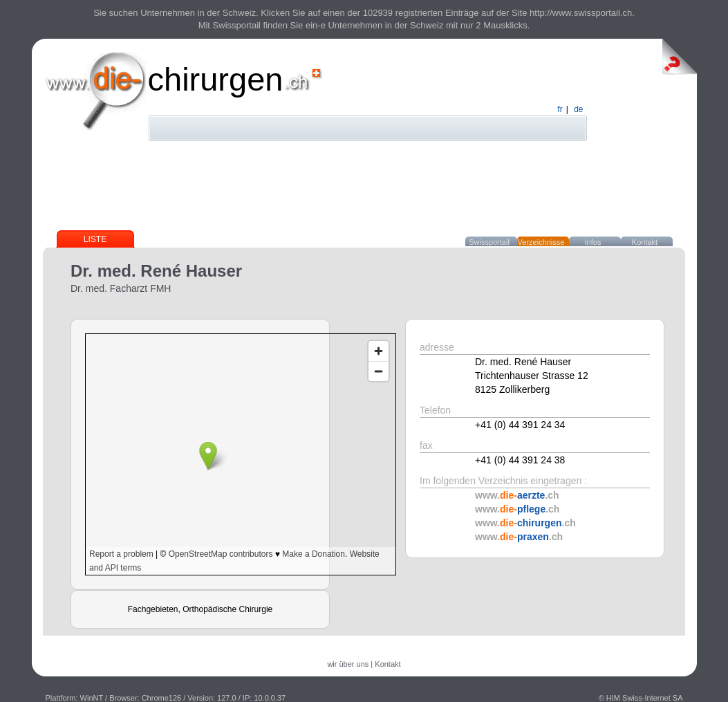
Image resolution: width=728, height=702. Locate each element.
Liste (95, 239)
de (578, 109)
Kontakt (645, 242)
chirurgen (216, 79)
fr (560, 109)
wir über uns (348, 664)
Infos (593, 242)
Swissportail (489, 242)
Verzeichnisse (541, 242)
